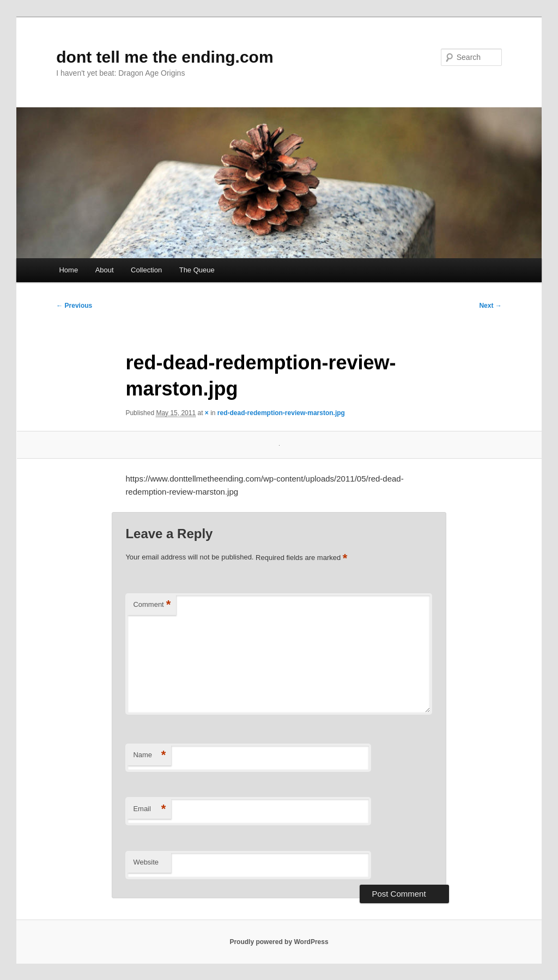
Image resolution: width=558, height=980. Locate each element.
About (105, 270)
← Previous (74, 306)
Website (146, 862)
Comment (152, 605)
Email (149, 809)
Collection (146, 270)
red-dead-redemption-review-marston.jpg (281, 413)
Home (68, 270)
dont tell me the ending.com (165, 57)
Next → (490, 306)
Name (149, 755)
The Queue (197, 270)
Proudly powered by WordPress (279, 942)
